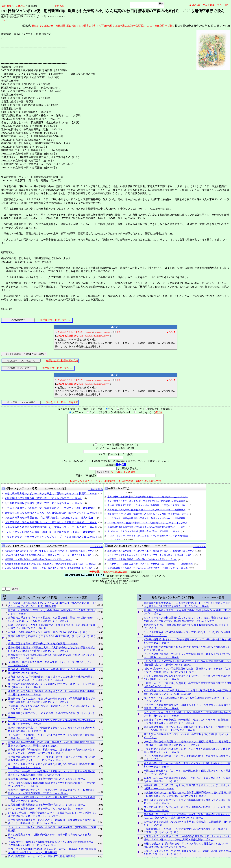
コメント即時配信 (105, 487)
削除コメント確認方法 (149, 487)
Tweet (4, 20)
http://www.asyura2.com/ (115, 577)
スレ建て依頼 (126, 487)
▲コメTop (195, 5)
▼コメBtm (209, 5)
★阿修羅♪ (7, 6)
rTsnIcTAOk (89, 332)
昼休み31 (20, 6)
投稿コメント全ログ (81, 487)
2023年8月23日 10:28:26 (70, 332)
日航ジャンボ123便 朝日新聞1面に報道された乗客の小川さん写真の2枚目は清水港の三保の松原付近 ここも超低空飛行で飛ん (103, 26)
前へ (227, 5)
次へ (219, 5)
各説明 (159, 412)
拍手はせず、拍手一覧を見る (56, 320)
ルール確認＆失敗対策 (123, 477)
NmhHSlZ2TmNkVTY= (102, 332)
